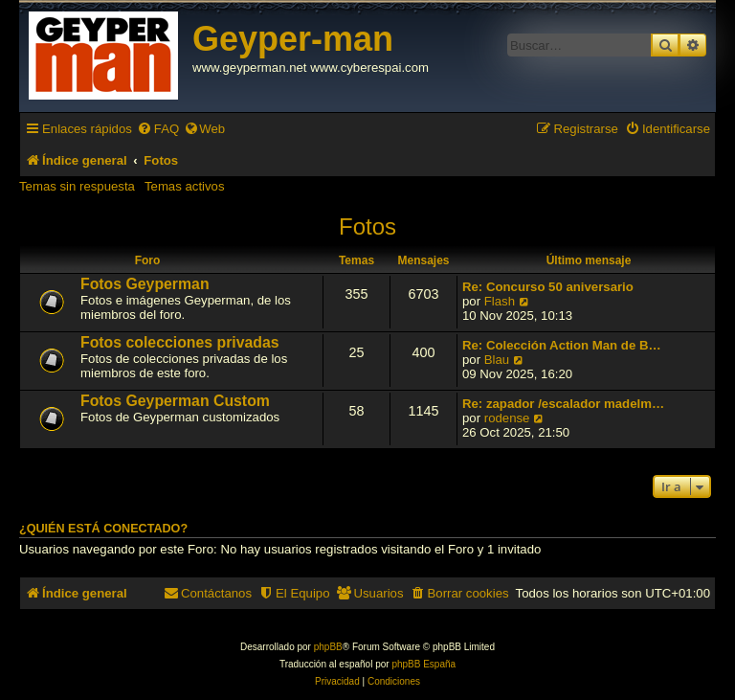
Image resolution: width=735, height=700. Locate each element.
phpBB (328, 647)
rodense (507, 418)
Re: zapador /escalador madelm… (563, 404)
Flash (500, 301)
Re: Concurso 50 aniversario (548, 287)
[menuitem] (158, 129)
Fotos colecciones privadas (180, 342)
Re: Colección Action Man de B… (562, 345)
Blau (497, 360)
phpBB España (423, 664)
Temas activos (185, 186)
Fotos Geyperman (145, 284)
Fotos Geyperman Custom (175, 401)
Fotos (367, 226)
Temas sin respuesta (77, 186)
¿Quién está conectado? (103, 529)
